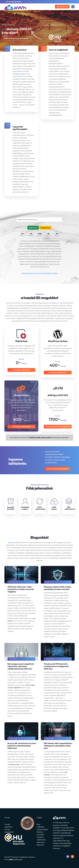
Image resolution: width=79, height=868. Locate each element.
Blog (38, 824)
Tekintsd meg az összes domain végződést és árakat (39, 273)
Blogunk (11, 542)
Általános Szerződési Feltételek (40, 834)
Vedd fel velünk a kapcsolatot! (57, 469)
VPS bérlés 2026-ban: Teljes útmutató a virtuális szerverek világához (21, 589)
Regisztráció (33, 228)
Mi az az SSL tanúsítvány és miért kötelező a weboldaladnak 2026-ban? (22, 746)
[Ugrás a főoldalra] (15, 8)
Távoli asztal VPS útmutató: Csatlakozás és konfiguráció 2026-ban (56, 666)
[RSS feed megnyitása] (72, 856)
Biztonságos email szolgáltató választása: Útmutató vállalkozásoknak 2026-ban (21, 666)
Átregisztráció (45, 228)
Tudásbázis (40, 827)
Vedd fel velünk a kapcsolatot (40, 437)
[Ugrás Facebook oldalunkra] (68, 856)
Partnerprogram (42, 829)
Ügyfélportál (62, 7)
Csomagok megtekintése (21, 370)
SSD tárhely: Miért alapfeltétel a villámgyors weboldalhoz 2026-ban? (58, 746)
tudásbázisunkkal (18, 74)
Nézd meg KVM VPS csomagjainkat (58, 427)
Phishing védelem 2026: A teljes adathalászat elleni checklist (58, 588)
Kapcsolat (40, 845)
